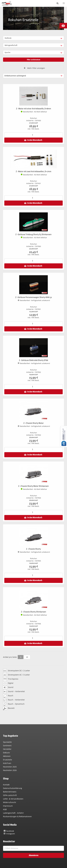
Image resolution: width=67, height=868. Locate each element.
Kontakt (6, 785)
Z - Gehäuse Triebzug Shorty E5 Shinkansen (33, 234)
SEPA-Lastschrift (10, 795)
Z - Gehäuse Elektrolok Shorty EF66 (33, 360)
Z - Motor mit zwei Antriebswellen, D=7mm (34, 171)
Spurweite (7, 742)
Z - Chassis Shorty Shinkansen (34, 612)
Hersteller (7, 749)
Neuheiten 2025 (10, 767)
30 (27, 657)
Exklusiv (6, 753)
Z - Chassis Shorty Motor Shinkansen (33, 486)
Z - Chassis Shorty (33, 549)
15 (21, 657)
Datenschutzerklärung (12, 788)
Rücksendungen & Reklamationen (17, 816)
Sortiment (7, 746)
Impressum (8, 806)
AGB (5, 809)
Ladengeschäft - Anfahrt (13, 813)
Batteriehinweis (10, 792)
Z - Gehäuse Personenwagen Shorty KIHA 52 (34, 297)
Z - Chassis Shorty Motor (34, 423)
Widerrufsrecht (10, 802)
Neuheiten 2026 (10, 770)
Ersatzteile (7, 760)
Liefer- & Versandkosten (13, 799)
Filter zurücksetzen (34, 60)
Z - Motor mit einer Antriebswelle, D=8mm (34, 109)
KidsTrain (7, 763)
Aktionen (7, 756)
